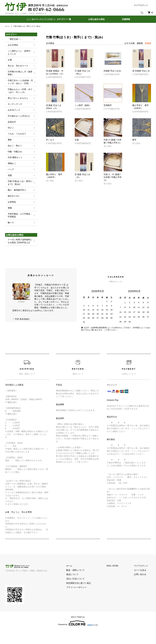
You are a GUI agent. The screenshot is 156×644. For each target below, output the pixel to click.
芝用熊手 (108, 105)
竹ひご (9, 134)
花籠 (8, 185)
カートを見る (143, 584)
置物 (8, 220)
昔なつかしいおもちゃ (18, 103)
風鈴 (8, 147)
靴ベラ (9, 236)
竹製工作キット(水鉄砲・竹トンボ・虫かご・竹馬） (20, 85)
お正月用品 (12, 46)
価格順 (140, 43)
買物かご (11, 172)
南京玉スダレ (13, 207)
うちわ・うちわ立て (16, 141)
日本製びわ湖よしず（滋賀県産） (20, 76)
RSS (114, 580)
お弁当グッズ (13, 115)
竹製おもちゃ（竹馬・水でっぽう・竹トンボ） (20, 95)
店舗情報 (126, 19)
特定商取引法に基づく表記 (87, 597)
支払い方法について (84, 593)
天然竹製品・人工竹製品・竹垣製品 (20, 228)
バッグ (9, 179)
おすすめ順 (130, 43)
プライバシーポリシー (85, 601)
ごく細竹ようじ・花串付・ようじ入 (20, 53)
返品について (81, 588)
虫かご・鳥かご (14, 153)
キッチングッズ (14, 109)
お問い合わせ (143, 588)
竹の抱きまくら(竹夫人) (18, 122)
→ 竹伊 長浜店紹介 (21, 333)
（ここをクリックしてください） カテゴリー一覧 (48, 19)
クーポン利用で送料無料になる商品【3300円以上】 (20, 255)
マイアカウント (141, 5)
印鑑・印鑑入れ (14, 160)
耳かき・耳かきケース (18, 68)
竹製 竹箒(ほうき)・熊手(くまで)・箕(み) (30, 26)
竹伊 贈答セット (14, 166)
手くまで (50, 140)
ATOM (121, 580)
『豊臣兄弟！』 (14, 39)
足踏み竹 (11, 128)
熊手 (134, 140)
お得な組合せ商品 (96, 19)
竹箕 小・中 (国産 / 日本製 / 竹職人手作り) (113, 177)
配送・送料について (84, 584)
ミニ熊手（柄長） (83, 105)
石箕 (77, 140)
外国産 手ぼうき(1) (112, 71)
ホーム (8, 26)
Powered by (78, 637)
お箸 (8, 61)
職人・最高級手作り (16, 201)
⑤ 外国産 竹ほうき (141, 71)
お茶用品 (11, 213)
